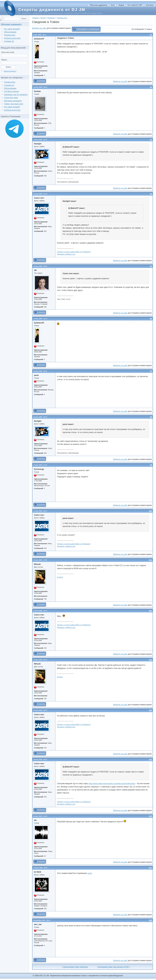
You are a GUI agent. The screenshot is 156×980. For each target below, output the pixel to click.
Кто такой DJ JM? (135, 5)
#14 (150, 710)
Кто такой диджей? (12, 29)
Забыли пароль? (10, 71)
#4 (151, 194)
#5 (151, 266)
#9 (151, 465)
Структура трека (11, 98)
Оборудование (10, 32)
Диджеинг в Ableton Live (66, 254)
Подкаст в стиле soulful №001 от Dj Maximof (74, 252)
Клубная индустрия (12, 38)
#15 (150, 759)
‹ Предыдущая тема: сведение (75, 967)
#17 (150, 868)
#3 (151, 140)
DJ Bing (60, 577)
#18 (150, 920)
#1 (151, 35)
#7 (151, 371)
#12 (150, 611)
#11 (150, 560)
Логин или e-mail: (8, 52)
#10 (150, 511)
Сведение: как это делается (16, 95)
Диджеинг (51, 18)
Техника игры (62, 18)
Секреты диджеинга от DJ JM (52, 10)
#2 (151, 87)
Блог (113, 5)
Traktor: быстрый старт (14, 104)
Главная (35, 18)
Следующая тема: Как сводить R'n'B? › (114, 967)
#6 (151, 319)
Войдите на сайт (39, 28)
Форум (121, 5)
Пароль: (4, 60)
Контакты (150, 5)
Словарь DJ (9, 41)
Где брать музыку (11, 91)
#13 (150, 660)
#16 (150, 816)
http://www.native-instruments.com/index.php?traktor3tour (112, 784)
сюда (90, 873)
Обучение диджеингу (98, 5)
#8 (151, 417)
